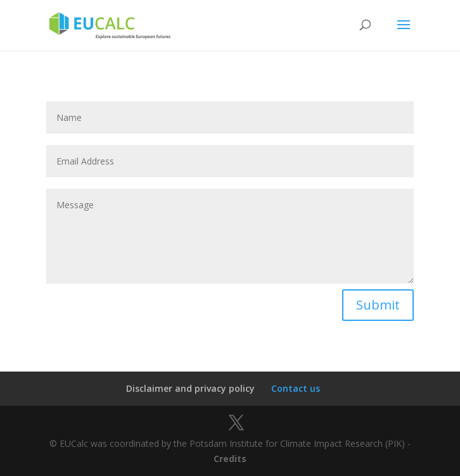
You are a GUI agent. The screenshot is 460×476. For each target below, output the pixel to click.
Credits (230, 459)
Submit (378, 305)
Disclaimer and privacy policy (190, 388)
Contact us (296, 388)
